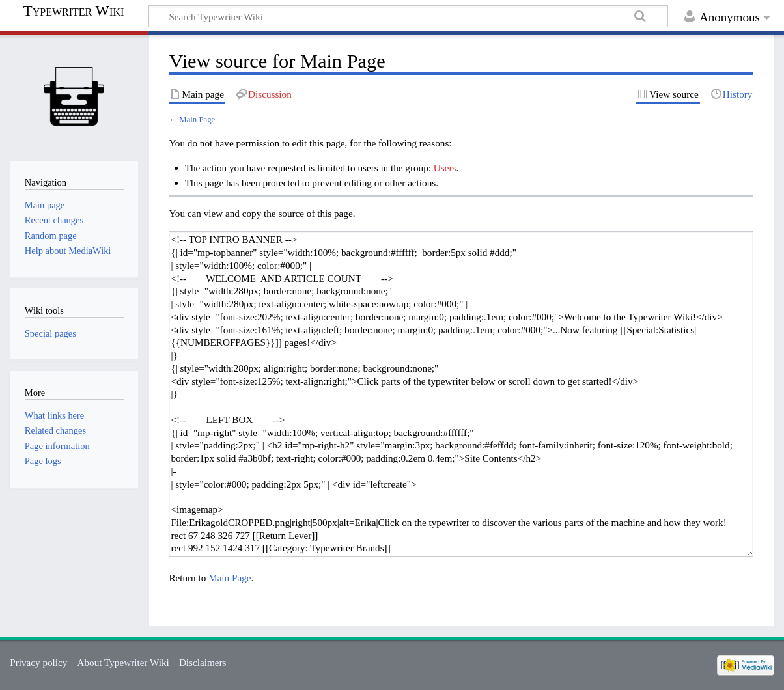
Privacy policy (38, 662)
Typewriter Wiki (74, 11)
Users (445, 168)
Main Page (197, 120)
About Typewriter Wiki (123, 662)
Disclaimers (203, 662)
